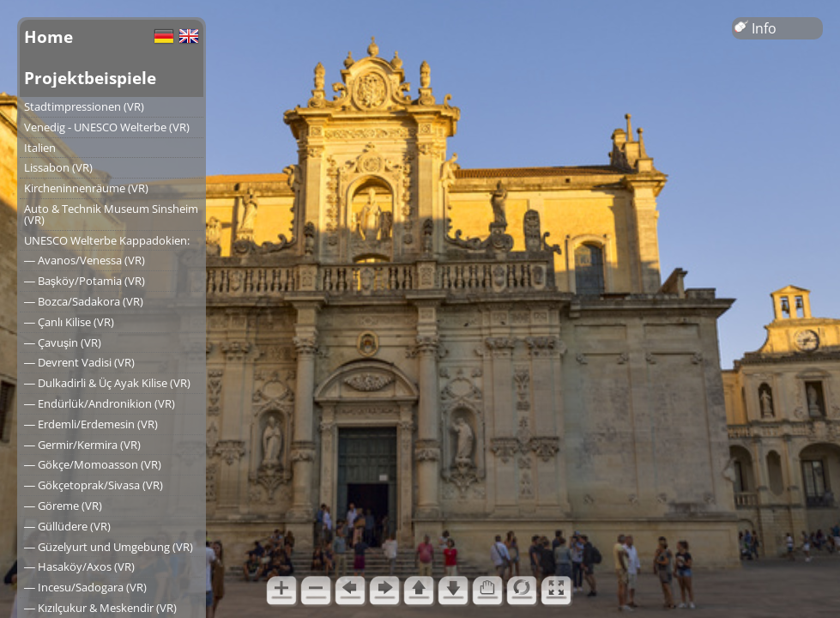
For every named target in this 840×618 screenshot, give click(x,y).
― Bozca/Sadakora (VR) (84, 301)
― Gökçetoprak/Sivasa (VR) (94, 485)
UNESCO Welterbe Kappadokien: (107, 240)
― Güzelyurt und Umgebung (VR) (109, 547)
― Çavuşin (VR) (63, 342)
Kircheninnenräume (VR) (86, 188)
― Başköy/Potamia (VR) (85, 281)
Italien (40, 148)
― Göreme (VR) (63, 506)
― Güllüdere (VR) (67, 526)
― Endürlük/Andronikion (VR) (100, 403)
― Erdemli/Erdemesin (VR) (91, 424)
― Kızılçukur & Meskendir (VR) (100, 608)
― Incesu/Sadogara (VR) (85, 587)
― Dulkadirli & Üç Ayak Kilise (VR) (107, 383)
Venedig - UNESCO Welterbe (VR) (107, 127)
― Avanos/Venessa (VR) (85, 260)
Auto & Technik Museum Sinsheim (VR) (111, 214)
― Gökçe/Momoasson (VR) (93, 464)
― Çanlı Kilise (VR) (69, 322)
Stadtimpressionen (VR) (84, 106)
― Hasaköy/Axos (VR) (79, 566)
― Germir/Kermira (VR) (82, 445)
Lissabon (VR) (58, 167)
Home (48, 36)
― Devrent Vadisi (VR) (79, 362)
